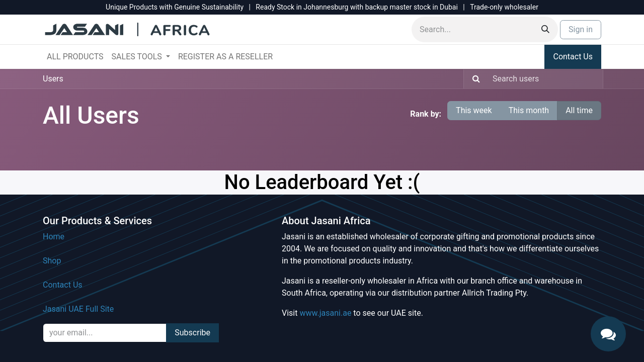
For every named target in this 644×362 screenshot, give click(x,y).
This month (529, 110)
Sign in (581, 29)
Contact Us (573, 57)
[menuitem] (75, 57)
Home (54, 237)
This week (474, 110)
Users (53, 79)
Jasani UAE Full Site (78, 309)
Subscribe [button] (192, 333)
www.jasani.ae (325, 313)
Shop (52, 261)
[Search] (545, 29)
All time (579, 110)
